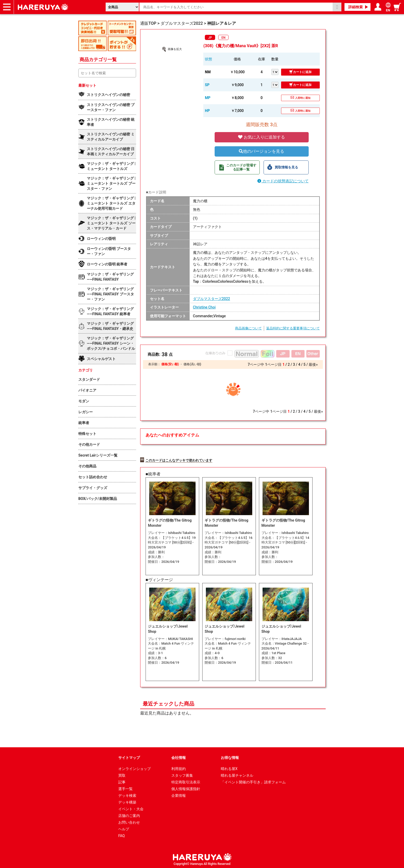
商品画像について (248, 328)
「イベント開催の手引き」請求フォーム (253, 781)
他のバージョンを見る (262, 151)
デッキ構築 (127, 801)
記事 (122, 781)
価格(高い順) (192, 364)
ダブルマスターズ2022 (212, 299)
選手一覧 (125, 788)
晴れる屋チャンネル (237, 774)
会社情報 (179, 756)
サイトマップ (129, 756)
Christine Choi (204, 307)
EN (224, 38)
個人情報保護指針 (186, 788)
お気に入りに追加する (262, 137)
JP (210, 38)
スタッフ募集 (182, 774)
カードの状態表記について (283, 181)
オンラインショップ (134, 767)
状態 (208, 59)
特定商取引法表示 (186, 781)
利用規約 (179, 767)
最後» (313, 364)
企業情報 (179, 794)
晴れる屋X (229, 767)
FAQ (121, 834)
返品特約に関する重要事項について (293, 328)
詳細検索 (356, 7)
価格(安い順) (170, 364)
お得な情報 (230, 756)
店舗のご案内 (129, 814)
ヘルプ (124, 828)
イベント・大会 (131, 808)
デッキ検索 (127, 794)
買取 (122, 774)
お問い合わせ (129, 821)
